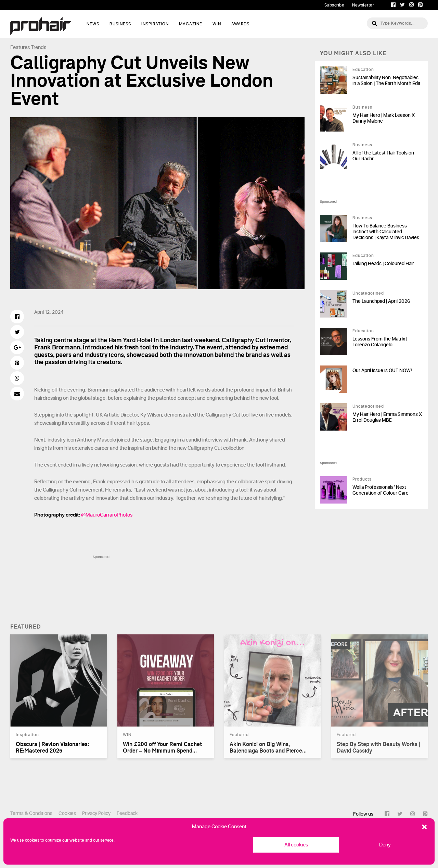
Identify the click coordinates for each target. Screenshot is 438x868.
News (93, 24)
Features (20, 47)
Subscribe (334, 5)
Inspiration (155, 24)
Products (362, 479)
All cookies (296, 845)
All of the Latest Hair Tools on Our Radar (383, 156)
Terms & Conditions (31, 813)
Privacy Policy (96, 813)
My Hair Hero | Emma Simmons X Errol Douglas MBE (387, 417)
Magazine (191, 24)
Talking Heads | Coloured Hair (383, 264)
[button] (424, 827)
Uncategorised (368, 293)
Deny (385, 845)
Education (363, 70)
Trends (38, 47)
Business (120, 24)
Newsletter (363, 5)
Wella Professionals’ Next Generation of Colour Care (381, 490)
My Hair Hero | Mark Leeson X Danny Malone (384, 118)
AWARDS (240, 24)
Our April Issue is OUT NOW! (382, 370)
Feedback (127, 813)
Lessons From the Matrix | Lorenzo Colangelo (380, 342)
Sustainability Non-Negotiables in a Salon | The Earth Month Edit (387, 80)
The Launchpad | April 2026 (381, 301)
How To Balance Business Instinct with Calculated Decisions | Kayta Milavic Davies (386, 232)
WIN (217, 24)
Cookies (67, 813)
